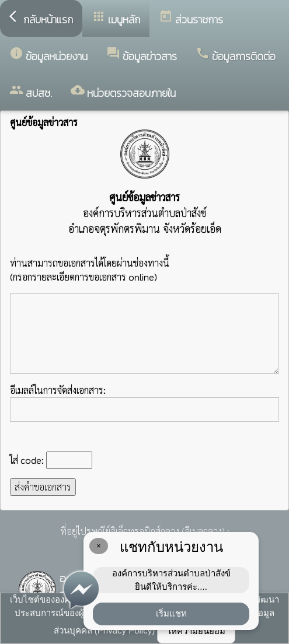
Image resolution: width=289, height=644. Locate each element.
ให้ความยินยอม (196, 631)
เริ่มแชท (171, 613)
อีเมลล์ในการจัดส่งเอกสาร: (144, 403)
